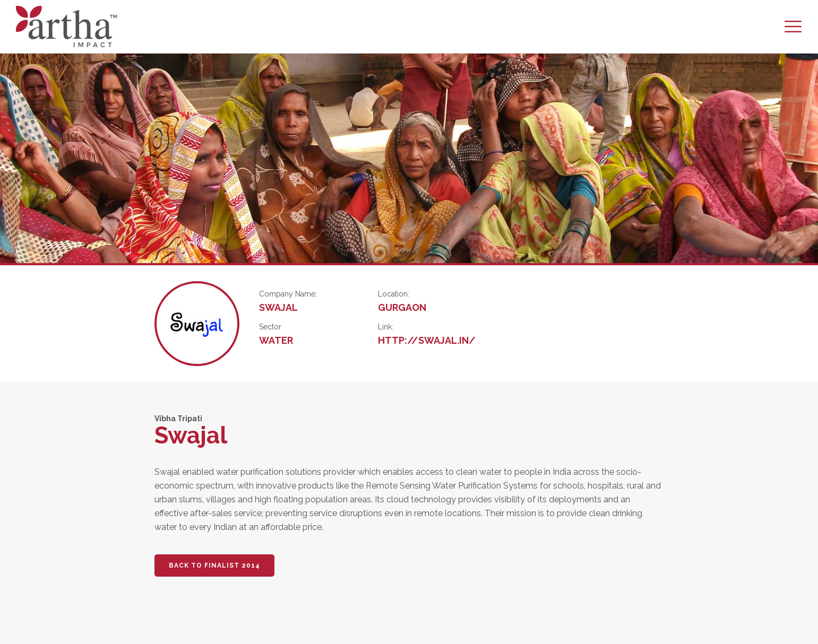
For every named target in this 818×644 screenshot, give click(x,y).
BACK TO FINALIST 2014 (214, 565)
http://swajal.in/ (427, 340)
